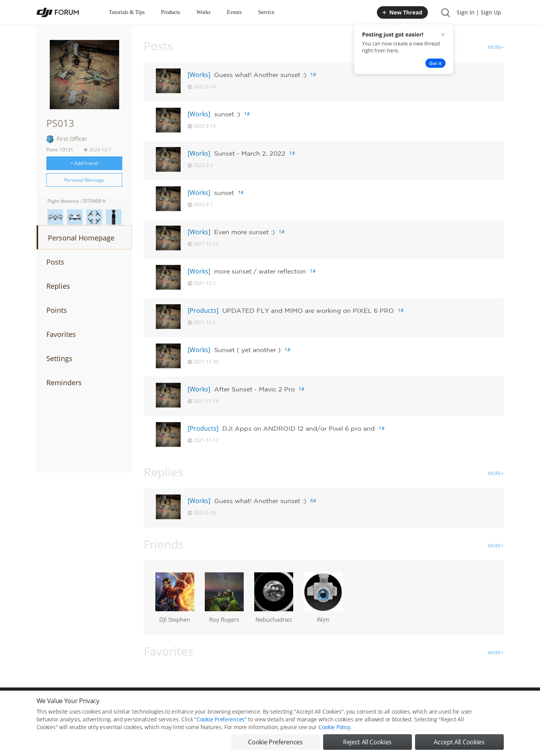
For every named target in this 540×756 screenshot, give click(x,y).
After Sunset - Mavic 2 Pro (254, 389)
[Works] (199, 75)
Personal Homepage (81, 238)
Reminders (64, 382)
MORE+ (496, 47)
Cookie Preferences (221, 729)
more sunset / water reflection (260, 271)
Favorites (61, 334)
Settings (59, 358)
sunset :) (227, 114)
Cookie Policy (334, 737)
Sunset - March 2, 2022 (250, 153)
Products (171, 12)
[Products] (203, 310)
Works (204, 12)
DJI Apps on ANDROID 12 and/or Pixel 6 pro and (299, 428)
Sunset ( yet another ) (247, 350)
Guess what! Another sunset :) (260, 75)
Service (266, 12)
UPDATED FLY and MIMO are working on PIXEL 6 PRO (308, 310)
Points (57, 310)
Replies (58, 286)
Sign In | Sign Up (479, 12)
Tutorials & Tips (127, 12)
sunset (224, 193)
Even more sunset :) (244, 232)
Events (234, 12)
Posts (55, 262)
